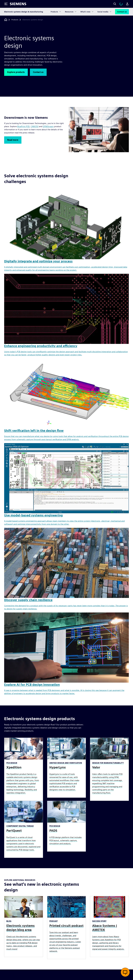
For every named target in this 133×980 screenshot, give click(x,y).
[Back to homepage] (6, 20)
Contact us (122, 12)
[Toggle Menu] (6, 4)
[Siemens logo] (18, 4)
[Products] (15, 20)
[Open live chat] (125, 972)
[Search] (115, 4)
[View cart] (121, 4)
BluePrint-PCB (23, 126)
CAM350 (35, 126)
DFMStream (48, 126)
